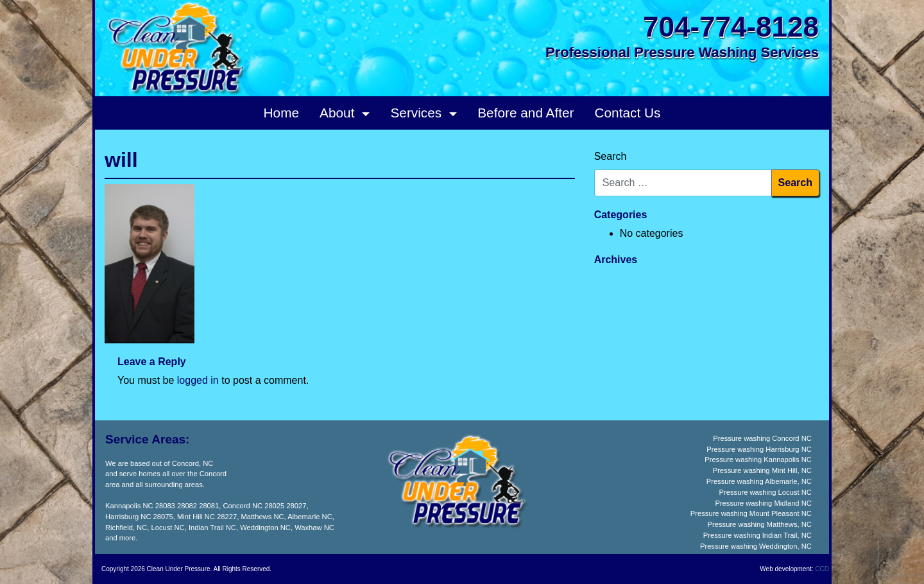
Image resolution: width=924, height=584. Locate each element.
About (339, 113)
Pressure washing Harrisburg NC (759, 449)
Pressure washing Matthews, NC (760, 524)
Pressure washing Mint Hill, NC (762, 470)
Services (418, 113)
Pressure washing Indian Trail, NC (757, 535)
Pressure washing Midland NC (763, 503)
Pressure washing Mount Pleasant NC (751, 513)
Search (611, 156)
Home (281, 113)
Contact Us (628, 113)
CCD (822, 569)
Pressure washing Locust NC (766, 492)
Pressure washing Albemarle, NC (759, 481)
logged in (198, 380)
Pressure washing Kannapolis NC (758, 459)
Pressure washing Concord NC (762, 438)
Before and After (526, 113)
